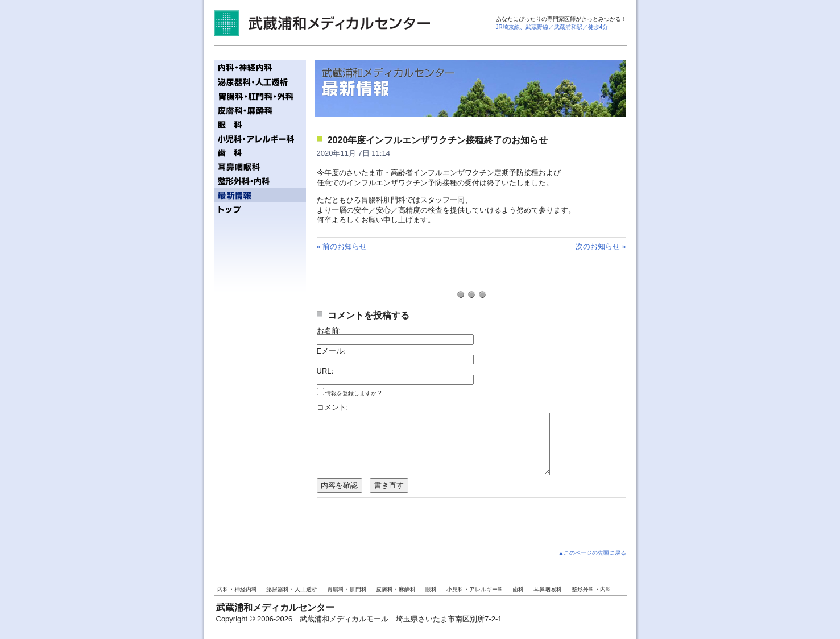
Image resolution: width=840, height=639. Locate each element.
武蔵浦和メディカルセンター (322, 23)
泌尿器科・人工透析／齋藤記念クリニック (260, 82)
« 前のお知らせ (342, 246)
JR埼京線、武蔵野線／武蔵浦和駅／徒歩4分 (552, 27)
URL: (325, 371)
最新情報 (260, 195)
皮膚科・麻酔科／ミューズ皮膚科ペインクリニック (260, 110)
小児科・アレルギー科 (475, 589)
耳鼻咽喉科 (548, 589)
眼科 (431, 589)
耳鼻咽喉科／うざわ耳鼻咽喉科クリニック (260, 167)
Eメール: (331, 351)
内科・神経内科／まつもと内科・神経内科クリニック (260, 67)
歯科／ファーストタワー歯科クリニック (260, 153)
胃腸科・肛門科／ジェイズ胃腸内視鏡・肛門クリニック (260, 96)
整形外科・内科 (591, 589)
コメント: (333, 407)
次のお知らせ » (601, 246)
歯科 (518, 589)
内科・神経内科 (237, 589)
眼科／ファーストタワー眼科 (260, 124)
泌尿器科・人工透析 (292, 589)
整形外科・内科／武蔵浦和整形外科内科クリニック (260, 181)
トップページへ (260, 209)
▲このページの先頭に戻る (593, 553)
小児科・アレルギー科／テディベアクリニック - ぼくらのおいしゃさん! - (260, 138)
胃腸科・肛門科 (347, 589)
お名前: (329, 331)
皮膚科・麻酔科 (396, 589)
